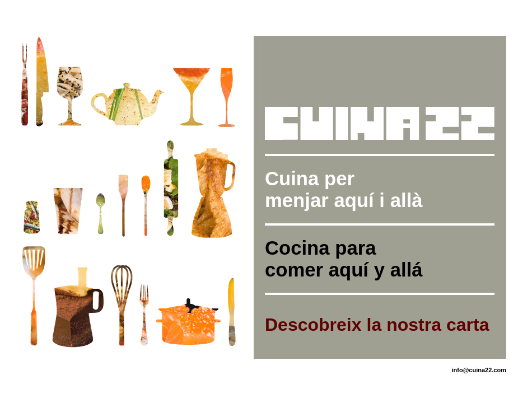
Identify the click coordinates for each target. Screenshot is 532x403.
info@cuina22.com (479, 370)
